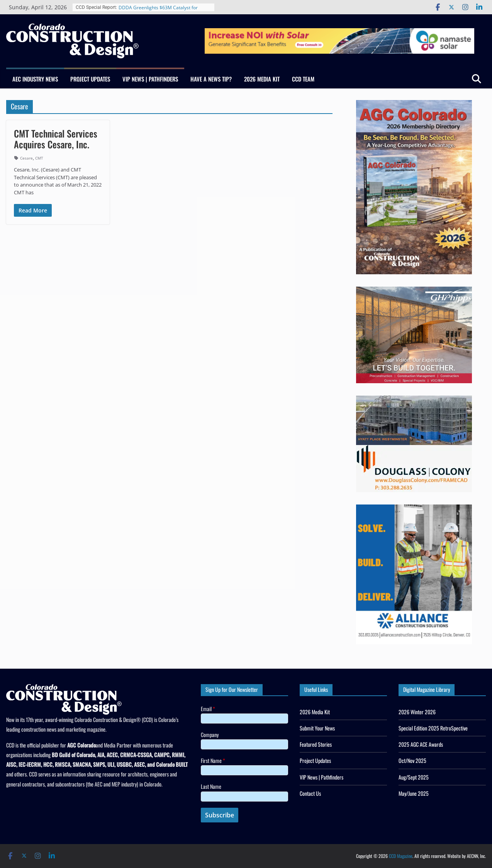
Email (208, 709)
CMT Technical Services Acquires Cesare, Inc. (56, 139)
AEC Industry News (35, 79)
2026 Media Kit (262, 79)
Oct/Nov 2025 (412, 760)
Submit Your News (317, 728)
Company (210, 735)
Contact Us (310, 793)
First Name (213, 760)
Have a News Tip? (211, 79)
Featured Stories (316, 744)
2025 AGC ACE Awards (421, 744)
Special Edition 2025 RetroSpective (433, 728)
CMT (39, 158)
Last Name (211, 786)
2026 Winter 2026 (417, 712)
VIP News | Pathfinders (150, 79)
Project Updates (90, 79)
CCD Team (303, 79)
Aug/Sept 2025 (414, 777)
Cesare (26, 158)
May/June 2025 (414, 793)
